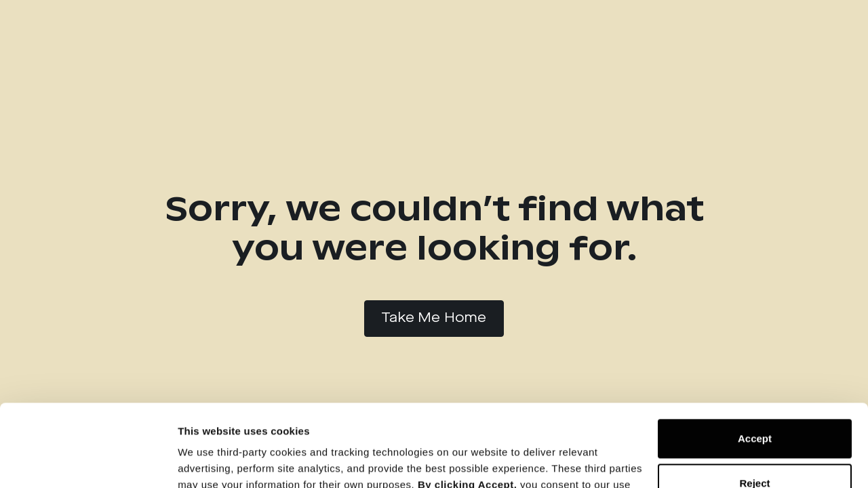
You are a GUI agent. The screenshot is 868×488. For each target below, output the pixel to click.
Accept (755, 362)
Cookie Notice (565, 424)
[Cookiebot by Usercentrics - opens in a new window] (88, 462)
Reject (754, 406)
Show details (209, 461)
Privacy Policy (468, 424)
